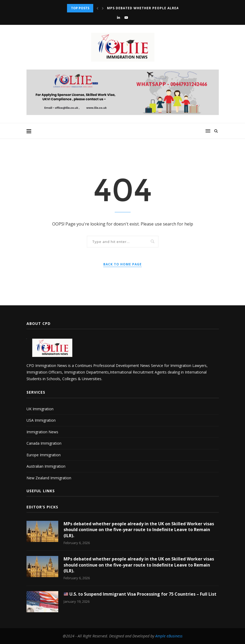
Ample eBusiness (169, 636)
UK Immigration (40, 409)
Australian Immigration (46, 466)
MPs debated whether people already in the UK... (157, 8)
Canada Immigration (44, 443)
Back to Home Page (122, 264)
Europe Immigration (44, 455)
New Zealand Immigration (49, 478)
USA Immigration (41, 420)
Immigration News (42, 432)
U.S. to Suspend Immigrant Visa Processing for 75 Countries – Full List (140, 594)
